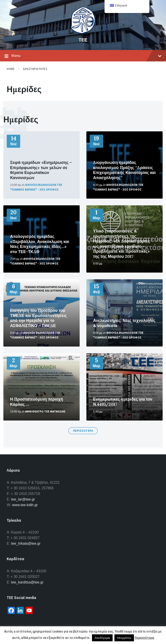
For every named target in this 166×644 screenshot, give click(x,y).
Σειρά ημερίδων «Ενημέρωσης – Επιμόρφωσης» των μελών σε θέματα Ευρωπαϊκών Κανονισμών (41, 170)
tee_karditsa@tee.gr (27, 582)
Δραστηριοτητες (35, 69)
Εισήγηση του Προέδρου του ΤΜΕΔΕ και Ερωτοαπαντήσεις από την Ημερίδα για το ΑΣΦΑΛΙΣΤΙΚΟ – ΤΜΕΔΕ (38, 318)
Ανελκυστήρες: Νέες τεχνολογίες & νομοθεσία (124, 323)
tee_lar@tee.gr (23, 499)
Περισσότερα (144, 638)
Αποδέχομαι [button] (102, 638)
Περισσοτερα (83, 431)
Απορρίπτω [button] (124, 638)
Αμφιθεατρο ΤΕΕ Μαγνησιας (45, 411)
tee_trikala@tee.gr (26, 543)
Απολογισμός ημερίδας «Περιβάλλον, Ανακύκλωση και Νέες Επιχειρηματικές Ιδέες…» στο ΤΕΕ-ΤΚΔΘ (40, 244)
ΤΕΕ (83, 40)
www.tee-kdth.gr (25, 505)
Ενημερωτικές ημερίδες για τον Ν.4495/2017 (123, 402)
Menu (83, 56)
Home (11, 69)
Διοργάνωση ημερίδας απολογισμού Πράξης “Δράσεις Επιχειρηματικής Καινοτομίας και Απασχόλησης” (124, 170)
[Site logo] (83, 32)
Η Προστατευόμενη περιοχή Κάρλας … (37, 402)
